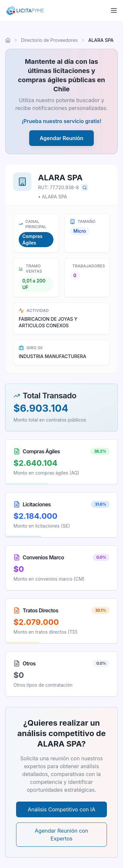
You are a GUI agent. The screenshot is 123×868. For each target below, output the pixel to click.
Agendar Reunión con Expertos (61, 835)
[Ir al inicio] (8, 40)
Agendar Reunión (61, 138)
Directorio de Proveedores (49, 40)
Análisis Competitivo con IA (62, 809)
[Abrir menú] (114, 10)
